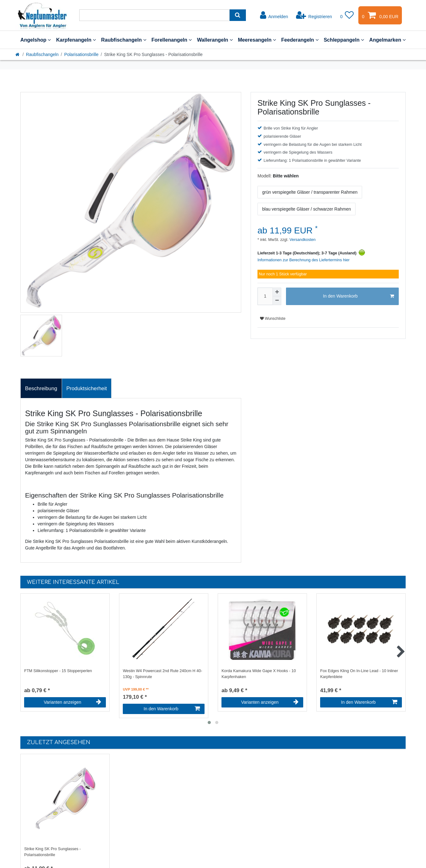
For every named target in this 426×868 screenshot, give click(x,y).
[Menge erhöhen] (277, 292)
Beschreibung (41, 388)
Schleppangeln (344, 40)
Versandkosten (302, 240)
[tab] (41, 388)
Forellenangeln (171, 40)
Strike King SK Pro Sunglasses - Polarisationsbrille (52, 852)
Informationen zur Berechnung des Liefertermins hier (304, 260)
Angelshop (36, 40)
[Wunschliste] (347, 15)
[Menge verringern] (277, 301)
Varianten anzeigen (73, 702)
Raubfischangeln (124, 40)
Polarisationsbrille (81, 54)
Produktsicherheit (87, 388)
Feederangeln (300, 40)
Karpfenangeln (76, 40)
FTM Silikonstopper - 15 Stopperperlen (58, 671)
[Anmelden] (274, 15)
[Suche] (238, 15)
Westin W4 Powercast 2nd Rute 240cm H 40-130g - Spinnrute (162, 674)
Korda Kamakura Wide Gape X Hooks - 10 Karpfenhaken (259, 674)
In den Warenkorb (358, 296)
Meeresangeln (257, 40)
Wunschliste (273, 319)
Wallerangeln (215, 40)
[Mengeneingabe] (265, 296)
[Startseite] (18, 54)
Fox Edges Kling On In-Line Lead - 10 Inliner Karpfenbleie (359, 674)
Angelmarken (387, 40)
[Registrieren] (314, 15)
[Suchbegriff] (154, 15)
